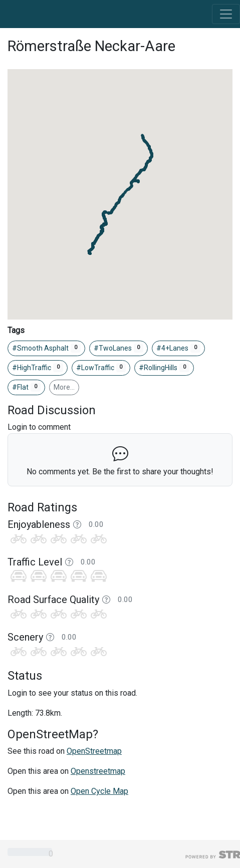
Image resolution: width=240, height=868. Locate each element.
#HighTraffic (38, 368)
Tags (16, 330)
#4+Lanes (178, 348)
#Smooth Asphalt (46, 348)
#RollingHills (164, 368)
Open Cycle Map (99, 791)
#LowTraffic (101, 368)
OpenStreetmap (94, 751)
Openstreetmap (98, 771)
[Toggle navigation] (226, 14)
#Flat (26, 387)
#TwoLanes (119, 348)
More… (64, 387)
